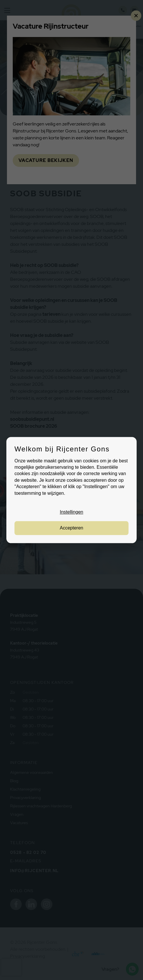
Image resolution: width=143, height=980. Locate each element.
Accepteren (72, 528)
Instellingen (72, 512)
